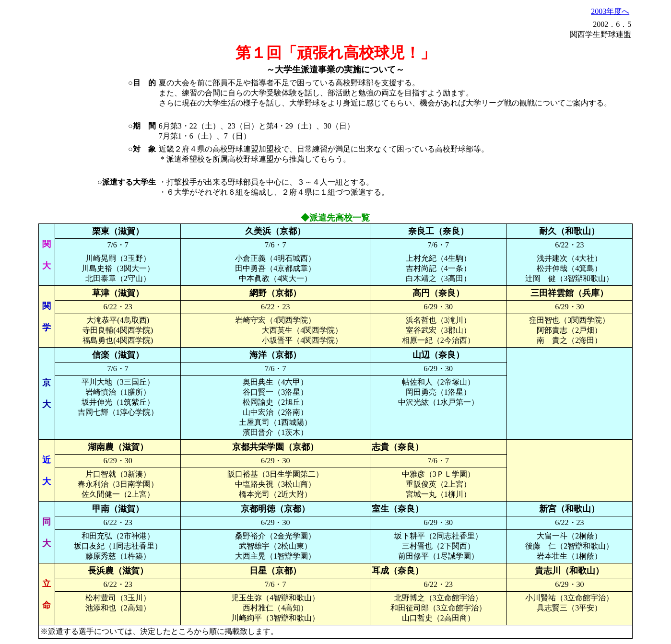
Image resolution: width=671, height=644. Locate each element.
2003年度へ (610, 11)
